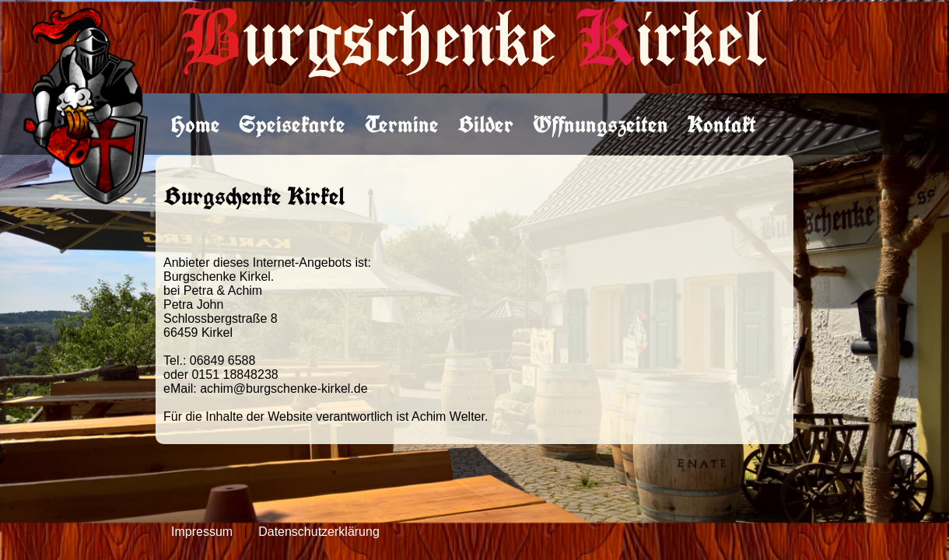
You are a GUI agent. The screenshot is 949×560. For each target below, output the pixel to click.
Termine (402, 124)
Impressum (202, 532)
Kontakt (721, 124)
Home (196, 124)
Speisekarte (292, 124)
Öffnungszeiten (601, 124)
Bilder (485, 124)
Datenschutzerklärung (319, 532)
